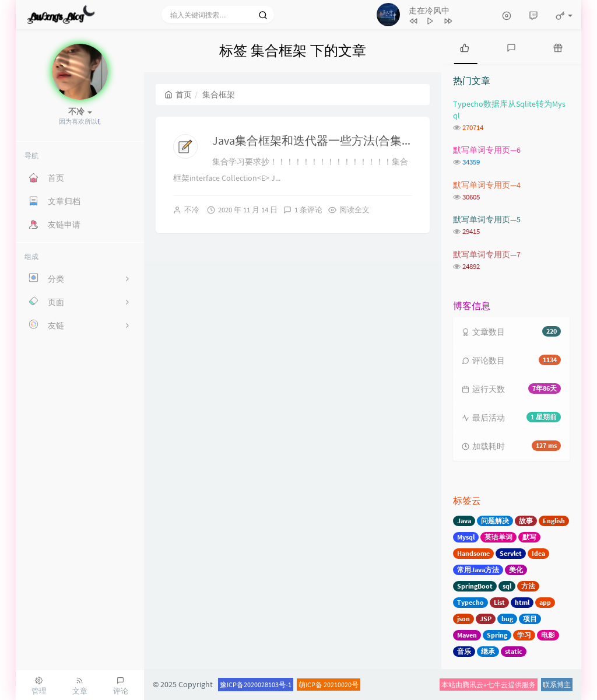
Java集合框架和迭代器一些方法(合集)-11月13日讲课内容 (357, 140)
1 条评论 (308, 210)
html (522, 602)
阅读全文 (354, 210)
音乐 (464, 651)
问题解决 (495, 521)
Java (464, 521)
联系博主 (557, 685)
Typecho (470, 602)
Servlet (511, 553)
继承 (488, 651)
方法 (528, 586)
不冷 (192, 210)
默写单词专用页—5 (487, 219)
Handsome (473, 553)
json (463, 619)
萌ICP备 (311, 685)
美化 (516, 570)
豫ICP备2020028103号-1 (256, 685)
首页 (178, 94)
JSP (486, 619)
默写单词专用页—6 (487, 150)
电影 (548, 635)
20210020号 (341, 685)
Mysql (466, 537)
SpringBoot (475, 586)
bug (507, 619)
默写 (529, 537)
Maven (467, 635)
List (499, 602)
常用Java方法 (478, 570)
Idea (538, 553)
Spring (497, 635)
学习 (524, 635)
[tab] (465, 47)
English (554, 521)
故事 (526, 521)
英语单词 (498, 537)
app (545, 602)
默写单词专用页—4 (487, 185)
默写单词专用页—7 (487, 254)
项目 (530, 619)
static (514, 651)
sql (507, 586)
